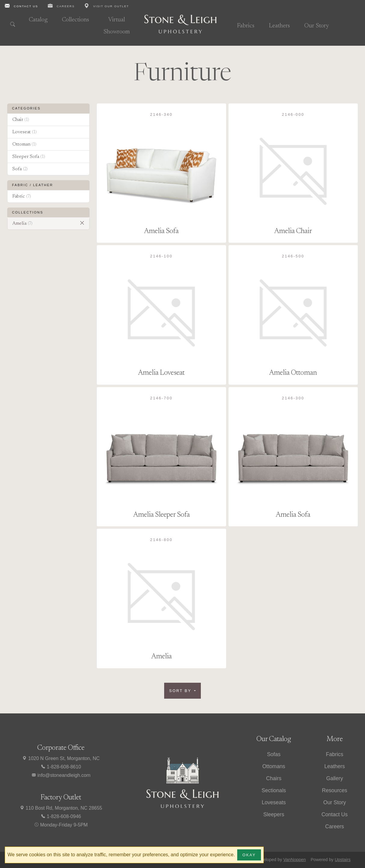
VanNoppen (294, 860)
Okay (249, 855)
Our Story (317, 26)
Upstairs (343, 860)
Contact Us (334, 814)
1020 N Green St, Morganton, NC (61, 758)
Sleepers (274, 814)
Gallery (335, 778)
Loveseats (274, 802)
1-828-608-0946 (61, 816)
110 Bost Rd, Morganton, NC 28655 (61, 808)
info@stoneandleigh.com (61, 775)
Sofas (274, 754)
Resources (335, 790)
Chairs (274, 778)
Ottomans (274, 766)
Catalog (38, 20)
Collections (75, 20)
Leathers (279, 26)
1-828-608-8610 (61, 767)
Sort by (181, 691)
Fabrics (246, 26)
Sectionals (274, 790)
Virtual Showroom (117, 26)
